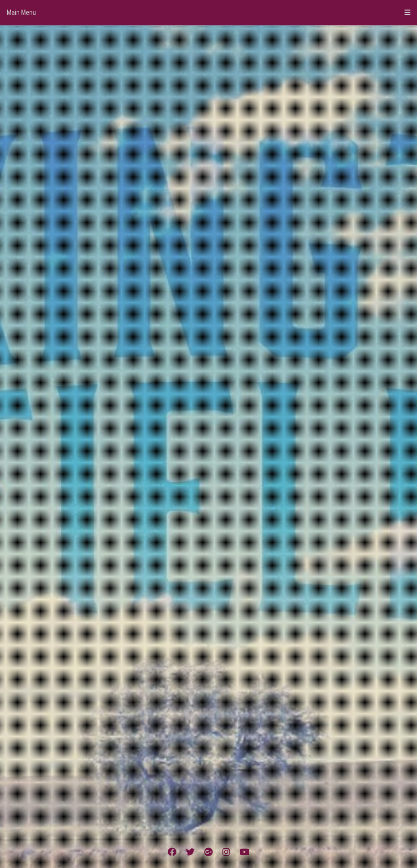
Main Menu (208, 12)
